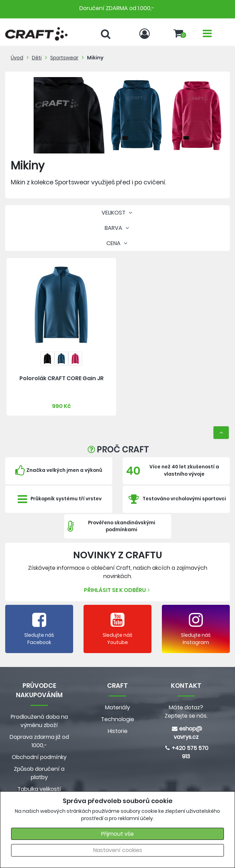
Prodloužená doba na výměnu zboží (39, 721)
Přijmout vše (117, 834)
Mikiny (95, 58)
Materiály (117, 707)
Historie (118, 731)
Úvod (17, 58)
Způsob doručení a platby (39, 773)
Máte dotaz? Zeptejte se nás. (186, 712)
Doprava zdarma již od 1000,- (39, 741)
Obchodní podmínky (39, 757)
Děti (37, 58)
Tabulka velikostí (39, 789)
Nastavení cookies (118, 850)
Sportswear (64, 58)
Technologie (117, 719)
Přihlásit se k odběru (118, 590)
